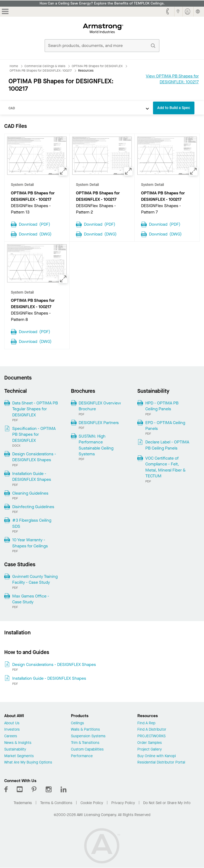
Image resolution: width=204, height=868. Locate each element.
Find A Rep (146, 723)
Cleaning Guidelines (30, 493)
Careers (11, 736)
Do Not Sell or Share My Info (167, 803)
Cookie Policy (92, 803)
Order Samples (150, 743)
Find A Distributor (152, 730)
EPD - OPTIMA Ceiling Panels (165, 426)
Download (35, 224)
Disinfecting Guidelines (33, 507)
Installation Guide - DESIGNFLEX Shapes (32, 476)
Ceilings (77, 723)
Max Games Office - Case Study (31, 599)
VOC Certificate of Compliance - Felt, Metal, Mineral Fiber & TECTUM (165, 467)
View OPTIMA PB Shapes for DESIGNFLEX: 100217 (172, 79)
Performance (82, 756)
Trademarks (23, 803)
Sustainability (15, 750)
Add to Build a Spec (174, 108)
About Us (12, 723)
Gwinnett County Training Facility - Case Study (35, 579)
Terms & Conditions (56, 803)
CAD (12, 108)
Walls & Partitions (85, 730)
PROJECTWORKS (151, 736)
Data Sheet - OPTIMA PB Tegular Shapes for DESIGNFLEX (35, 409)
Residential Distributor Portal (161, 763)
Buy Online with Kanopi (157, 756)
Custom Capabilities (87, 750)
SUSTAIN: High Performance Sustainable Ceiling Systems (96, 445)
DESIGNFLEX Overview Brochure (100, 406)
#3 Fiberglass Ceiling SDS (32, 523)
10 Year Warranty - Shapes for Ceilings (30, 543)
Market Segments (19, 756)
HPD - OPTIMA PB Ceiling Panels (162, 406)
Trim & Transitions (85, 743)
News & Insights (18, 743)
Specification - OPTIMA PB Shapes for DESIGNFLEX (34, 434)
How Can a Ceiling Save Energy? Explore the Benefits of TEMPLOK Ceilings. (102, 3)
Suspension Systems (88, 736)
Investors (12, 730)
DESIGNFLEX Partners (99, 423)
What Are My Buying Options (28, 763)
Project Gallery (150, 750)
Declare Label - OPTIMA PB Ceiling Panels (167, 445)
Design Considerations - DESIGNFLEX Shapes (34, 457)
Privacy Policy (123, 803)
